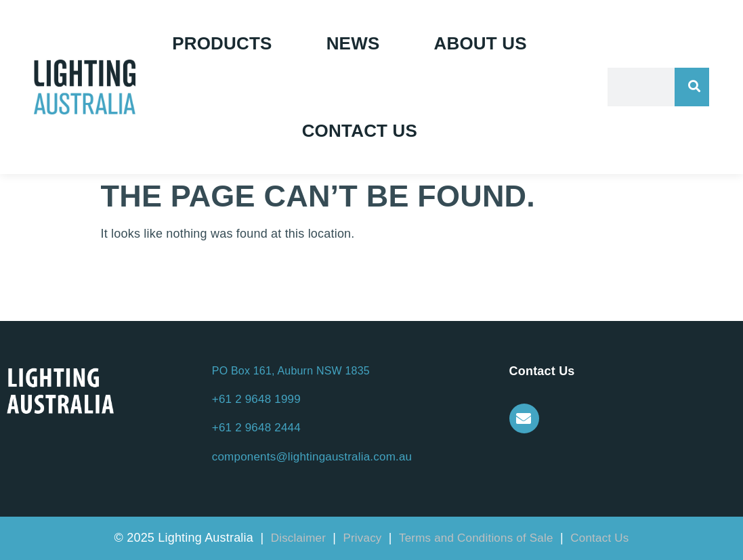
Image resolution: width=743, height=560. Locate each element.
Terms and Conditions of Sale (476, 538)
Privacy (364, 538)
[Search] (692, 87)
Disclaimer (300, 538)
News (353, 43)
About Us (480, 43)
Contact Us (360, 131)
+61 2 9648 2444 (256, 428)
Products (222, 43)
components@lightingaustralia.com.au (312, 457)
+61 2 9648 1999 (256, 399)
